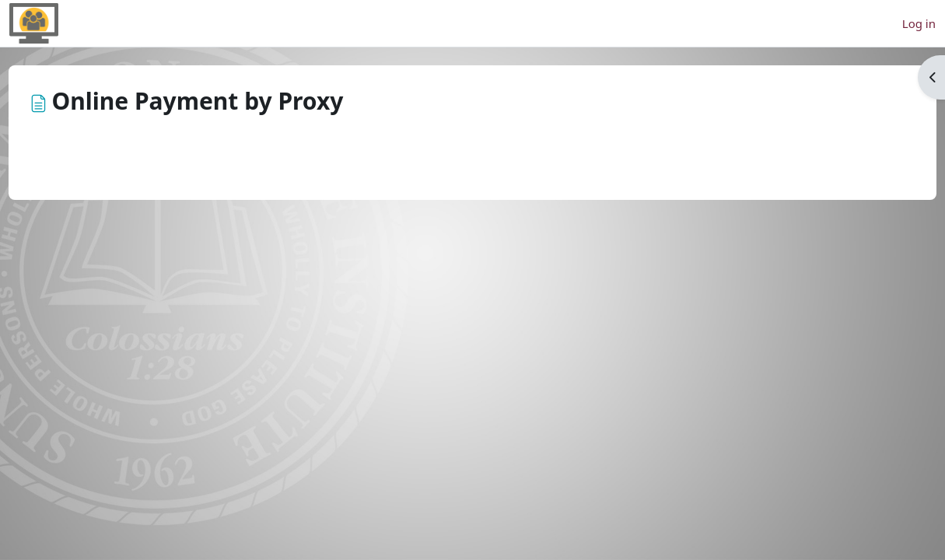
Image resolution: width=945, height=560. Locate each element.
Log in (919, 23)
